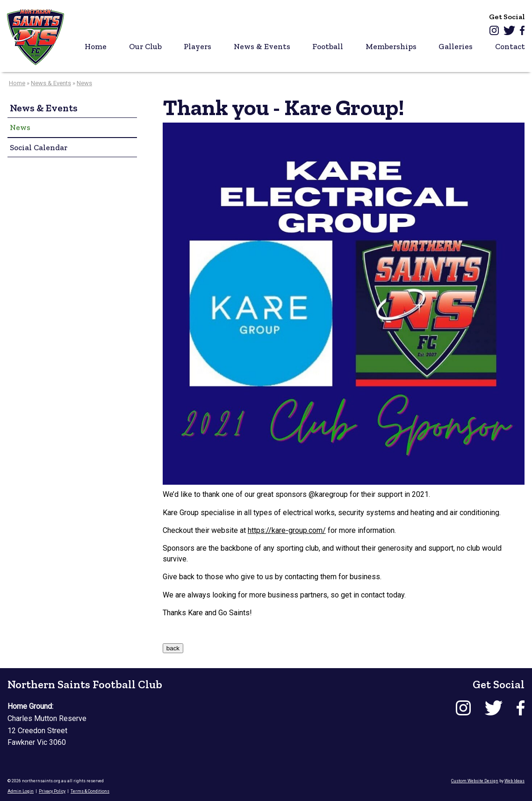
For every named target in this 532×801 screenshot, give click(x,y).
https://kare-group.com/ (287, 530)
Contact (510, 46)
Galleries (456, 46)
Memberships (391, 46)
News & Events (262, 46)
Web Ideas (514, 781)
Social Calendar (39, 147)
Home (96, 46)
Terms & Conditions (90, 791)
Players (198, 46)
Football (328, 46)
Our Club (145, 46)
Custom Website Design (475, 781)
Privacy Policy (52, 791)
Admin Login (21, 791)
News (84, 83)
